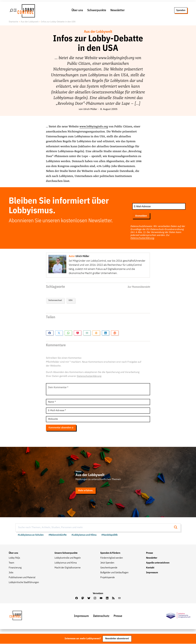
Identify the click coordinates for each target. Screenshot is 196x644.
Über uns (77, 10)
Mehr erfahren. (86, 491)
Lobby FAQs (14, 558)
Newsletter (118, 10)
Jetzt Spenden (107, 563)
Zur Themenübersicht (139, 287)
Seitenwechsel (55, 301)
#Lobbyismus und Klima (84, 535)
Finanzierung (15, 568)
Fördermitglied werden (112, 558)
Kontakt (150, 568)
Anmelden (141, 216)
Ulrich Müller (90, 110)
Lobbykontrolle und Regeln (68, 558)
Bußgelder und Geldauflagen (114, 573)
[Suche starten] (177, 528)
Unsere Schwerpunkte (66, 553)
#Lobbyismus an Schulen (31, 535)
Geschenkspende (109, 568)
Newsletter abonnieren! (117, 639)
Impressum (152, 573)
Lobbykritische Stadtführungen (24, 583)
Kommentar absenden (62, 428)
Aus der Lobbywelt (30, 22)
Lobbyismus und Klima (66, 563)
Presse (150, 553)
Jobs (11, 573)
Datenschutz (101, 616)
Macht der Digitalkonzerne (68, 568)
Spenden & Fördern (110, 553)
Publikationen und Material (22, 578)
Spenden (181, 10)
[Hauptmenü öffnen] (13, 11)
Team (11, 563)
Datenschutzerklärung (142, 238)
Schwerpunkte (97, 10)
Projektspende (107, 578)
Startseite (13, 22)
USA (71, 301)
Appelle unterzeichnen (158, 563)
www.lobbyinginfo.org (94, 127)
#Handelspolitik (109, 535)
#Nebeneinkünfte (58, 535)
